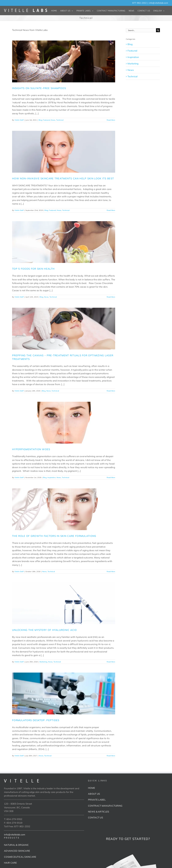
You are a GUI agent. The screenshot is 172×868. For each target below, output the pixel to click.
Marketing (43, 662)
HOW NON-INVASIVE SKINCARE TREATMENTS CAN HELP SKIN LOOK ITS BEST (63, 178)
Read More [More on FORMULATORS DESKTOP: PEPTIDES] (111, 756)
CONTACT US (96, 817)
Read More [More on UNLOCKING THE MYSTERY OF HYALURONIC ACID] (111, 662)
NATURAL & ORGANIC (16, 845)
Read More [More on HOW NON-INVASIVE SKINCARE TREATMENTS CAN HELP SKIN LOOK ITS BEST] (111, 210)
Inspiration (52, 477)
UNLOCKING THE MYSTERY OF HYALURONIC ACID (44, 630)
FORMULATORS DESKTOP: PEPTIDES (36, 720)
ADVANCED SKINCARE (17, 851)
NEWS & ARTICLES (99, 812)
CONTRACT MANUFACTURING (105, 806)
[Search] (158, 30)
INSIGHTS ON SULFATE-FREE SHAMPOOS (39, 88)
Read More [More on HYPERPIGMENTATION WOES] (111, 477)
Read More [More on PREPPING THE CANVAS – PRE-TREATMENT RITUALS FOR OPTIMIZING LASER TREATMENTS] (111, 391)
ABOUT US (94, 794)
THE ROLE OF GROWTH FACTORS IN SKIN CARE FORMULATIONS (54, 536)
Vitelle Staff (19, 120)
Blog (40, 120)
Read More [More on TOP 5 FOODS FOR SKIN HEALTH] (111, 297)
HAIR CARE (10, 863)
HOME (92, 788)
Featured (46, 120)
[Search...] (141, 30)
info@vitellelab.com (158, 3)
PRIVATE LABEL (97, 800)
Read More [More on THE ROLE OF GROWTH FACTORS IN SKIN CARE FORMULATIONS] (111, 571)
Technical (60, 120)
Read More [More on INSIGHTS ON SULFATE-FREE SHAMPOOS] (111, 120)
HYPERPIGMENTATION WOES (31, 449)
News (53, 120)
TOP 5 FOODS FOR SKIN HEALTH (33, 269)
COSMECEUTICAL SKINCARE (20, 857)
